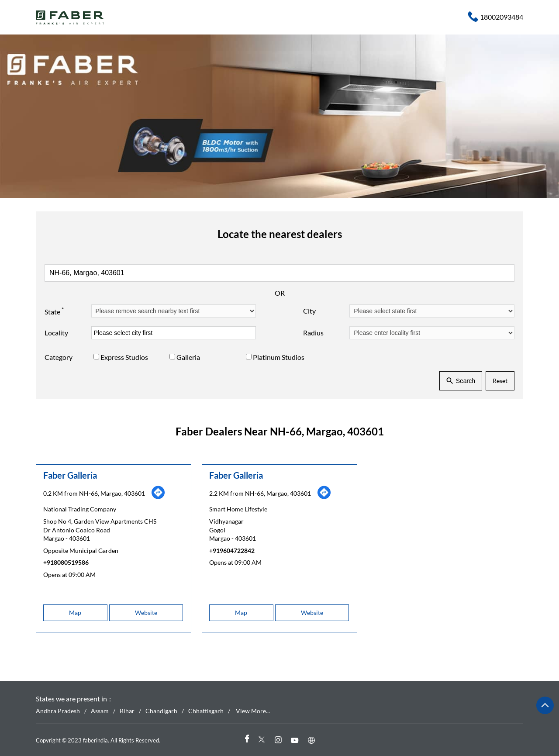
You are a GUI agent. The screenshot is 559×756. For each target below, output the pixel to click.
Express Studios (124, 357)
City (309, 311)
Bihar (127, 711)
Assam (100, 711)
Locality (56, 333)
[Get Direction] (158, 497)
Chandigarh (161, 711)
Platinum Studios (279, 357)
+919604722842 (232, 550)
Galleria (188, 357)
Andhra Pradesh (58, 711)
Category (59, 357)
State (54, 311)
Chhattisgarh (206, 711)
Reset (500, 381)
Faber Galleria (70, 475)
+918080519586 (66, 562)
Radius (313, 333)
